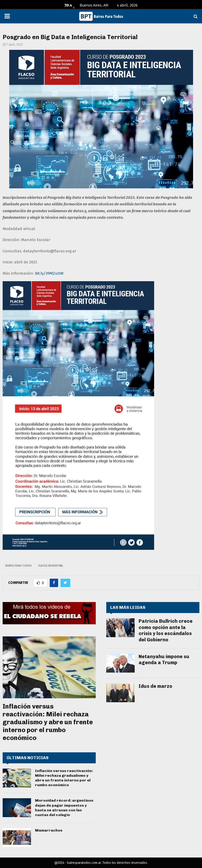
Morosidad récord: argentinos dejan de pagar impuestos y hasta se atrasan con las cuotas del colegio (64, 808)
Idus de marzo (155, 686)
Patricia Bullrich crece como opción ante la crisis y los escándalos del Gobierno (166, 630)
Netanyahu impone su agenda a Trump (164, 660)
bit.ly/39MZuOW (49, 273)
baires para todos (18, 566)
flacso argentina (50, 566)
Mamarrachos (49, 830)
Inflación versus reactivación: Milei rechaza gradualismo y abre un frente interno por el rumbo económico (48, 722)
